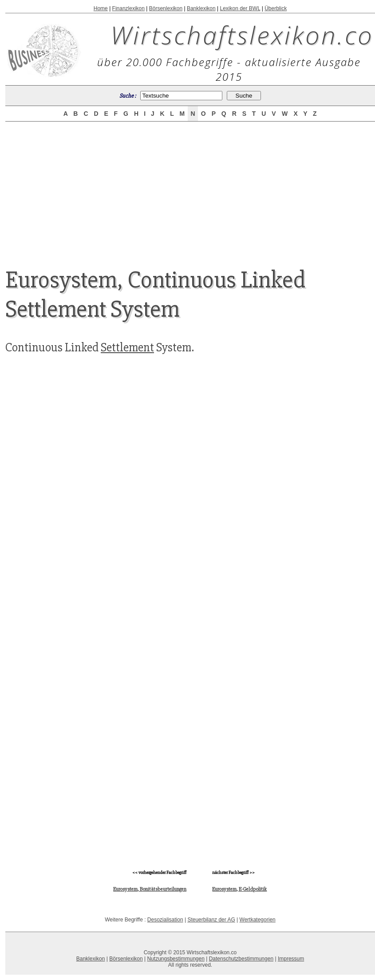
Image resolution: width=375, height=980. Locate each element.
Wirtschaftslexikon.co (242, 35)
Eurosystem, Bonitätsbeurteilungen (150, 889)
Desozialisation (165, 920)
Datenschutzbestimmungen (241, 959)
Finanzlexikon (128, 8)
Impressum (291, 959)
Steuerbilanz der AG (211, 920)
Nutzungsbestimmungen (176, 959)
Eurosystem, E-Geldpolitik (239, 889)
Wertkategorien (258, 920)
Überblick (276, 8)
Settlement (127, 347)
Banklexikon (201, 8)
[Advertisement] (190, 187)
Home (101, 8)
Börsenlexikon (166, 8)
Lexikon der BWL (240, 8)
